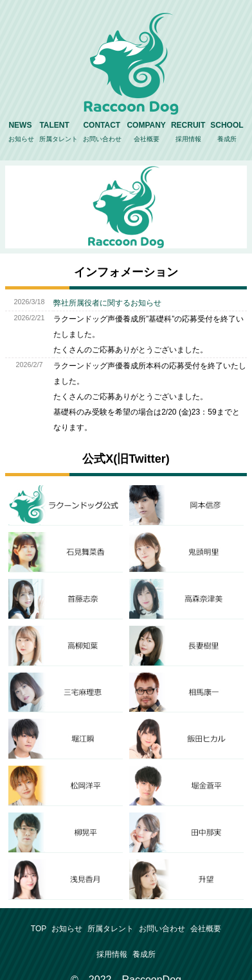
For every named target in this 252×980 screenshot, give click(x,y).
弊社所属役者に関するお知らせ (107, 303)
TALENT (59, 133)
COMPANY (146, 133)
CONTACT (102, 133)
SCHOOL (227, 133)
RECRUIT (188, 133)
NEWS (21, 133)
